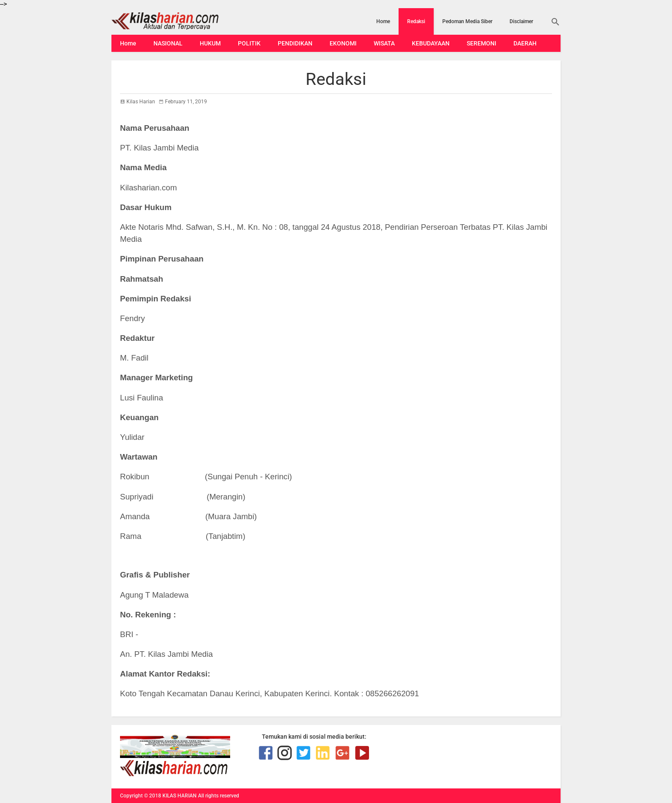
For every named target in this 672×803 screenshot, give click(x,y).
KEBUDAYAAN (431, 43)
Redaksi (416, 21)
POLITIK (249, 43)
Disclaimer (521, 21)
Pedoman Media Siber (467, 21)
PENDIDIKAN (295, 43)
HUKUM (210, 43)
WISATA (384, 43)
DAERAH (525, 43)
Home (383, 21)
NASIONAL (168, 43)
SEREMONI (481, 43)
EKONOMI (343, 43)
